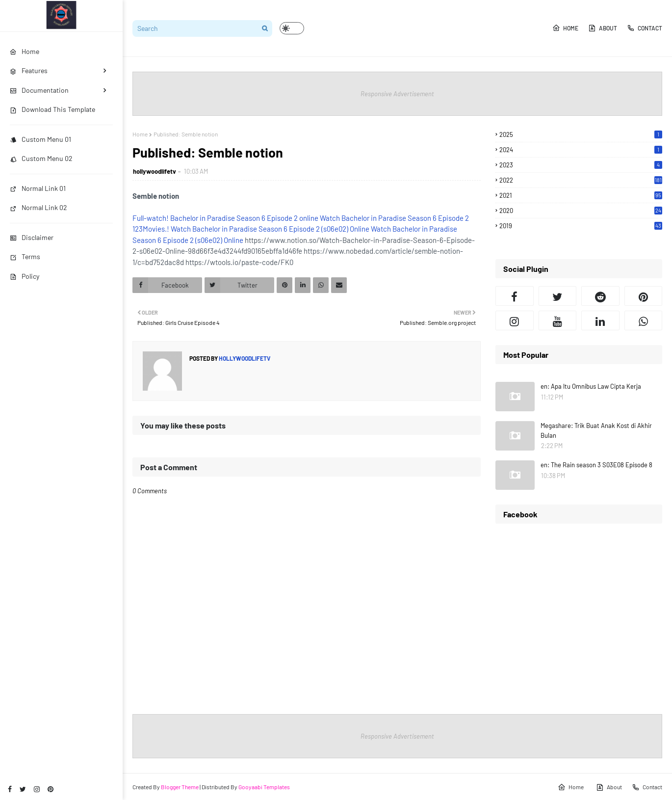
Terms (25, 256)
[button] (292, 28)
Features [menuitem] (29, 70)
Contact (645, 28)
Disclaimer (32, 237)
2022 (581, 180)
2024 (581, 150)
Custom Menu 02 (41, 158)
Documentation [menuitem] (39, 90)
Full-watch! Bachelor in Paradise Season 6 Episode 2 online (225, 218)
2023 (581, 165)
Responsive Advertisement (397, 94)
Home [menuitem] (25, 51)
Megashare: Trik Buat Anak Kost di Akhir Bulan (596, 430)
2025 (581, 134)
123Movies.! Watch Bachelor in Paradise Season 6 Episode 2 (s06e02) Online (251, 229)
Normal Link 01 (38, 188)
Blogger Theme (180, 787)
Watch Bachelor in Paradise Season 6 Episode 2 (394, 218)
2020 (581, 211)
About (603, 28)
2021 (581, 195)
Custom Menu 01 (40, 139)
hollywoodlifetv (155, 171)
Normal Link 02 (39, 207)
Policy (25, 276)
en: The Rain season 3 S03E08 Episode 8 (596, 465)
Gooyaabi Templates (264, 787)
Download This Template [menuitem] (52, 109)
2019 (581, 226)
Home (565, 28)
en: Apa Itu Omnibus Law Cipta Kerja (591, 386)
